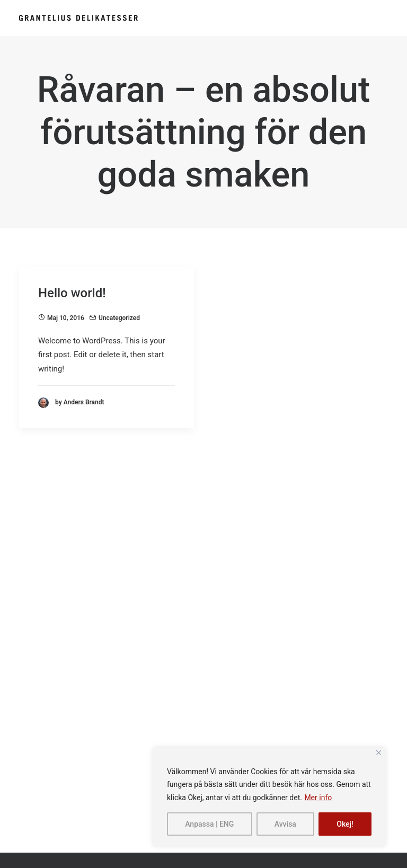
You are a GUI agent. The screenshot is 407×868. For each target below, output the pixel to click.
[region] (269, 798)
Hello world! (72, 293)
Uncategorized (119, 318)
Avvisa (285, 824)
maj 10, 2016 (66, 318)
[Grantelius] (78, 18)
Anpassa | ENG (209, 824)
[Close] (379, 753)
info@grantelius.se (64, 628)
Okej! (345, 824)
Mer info (318, 798)
